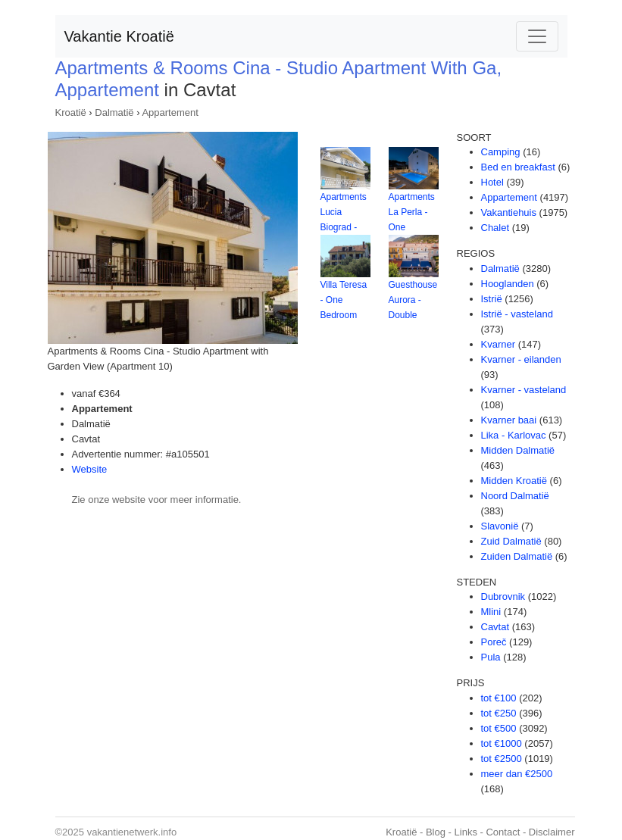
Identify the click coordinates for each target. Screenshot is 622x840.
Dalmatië (114, 112)
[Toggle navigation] (537, 36)
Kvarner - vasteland (524, 390)
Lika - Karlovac (514, 435)
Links (466, 832)
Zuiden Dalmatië (517, 556)
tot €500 (499, 728)
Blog (436, 832)
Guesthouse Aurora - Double (413, 300)
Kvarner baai (509, 420)
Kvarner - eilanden (521, 359)
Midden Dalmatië (518, 450)
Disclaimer (552, 832)
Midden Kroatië (514, 481)
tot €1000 (502, 743)
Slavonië (500, 526)
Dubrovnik (503, 596)
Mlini (491, 612)
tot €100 (499, 698)
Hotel (492, 182)
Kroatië (71, 112)
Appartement (170, 112)
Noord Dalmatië (515, 496)
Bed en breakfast (518, 167)
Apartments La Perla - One (412, 212)
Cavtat (495, 627)
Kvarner (499, 344)
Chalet (495, 228)
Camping (501, 152)
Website (90, 469)
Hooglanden (508, 284)
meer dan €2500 (517, 774)
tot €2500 (502, 759)
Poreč (494, 642)
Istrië (492, 299)
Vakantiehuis (509, 212)
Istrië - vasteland (517, 314)
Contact (503, 832)
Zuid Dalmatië (511, 541)
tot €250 (499, 713)
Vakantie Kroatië (119, 36)
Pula (491, 657)
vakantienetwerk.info (132, 832)
